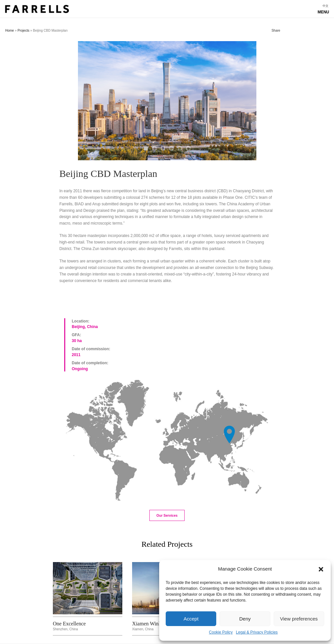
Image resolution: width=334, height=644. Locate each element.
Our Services (167, 515)
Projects (23, 31)
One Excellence (69, 624)
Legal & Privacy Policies (257, 632)
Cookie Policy (221, 632)
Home (10, 31)
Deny (245, 619)
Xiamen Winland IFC (155, 624)
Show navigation (167, 11)
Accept (191, 619)
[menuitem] (326, 6)
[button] (321, 569)
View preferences (299, 619)
